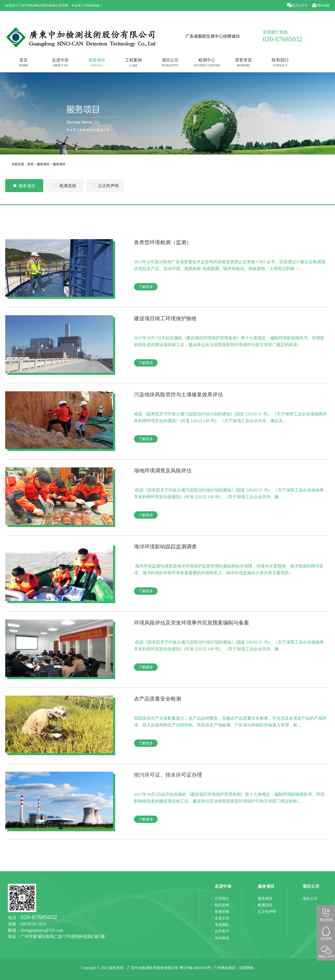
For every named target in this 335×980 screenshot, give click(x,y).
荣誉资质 (243, 62)
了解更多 (146, 287)
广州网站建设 (225, 968)
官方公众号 (298, 5)
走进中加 (60, 62)
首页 (23, 62)
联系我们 (280, 62)
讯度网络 (247, 968)
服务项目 (97, 62)
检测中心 (207, 62)
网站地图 (321, 5)
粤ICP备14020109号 (195, 968)
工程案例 (133, 62)
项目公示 (170, 62)
